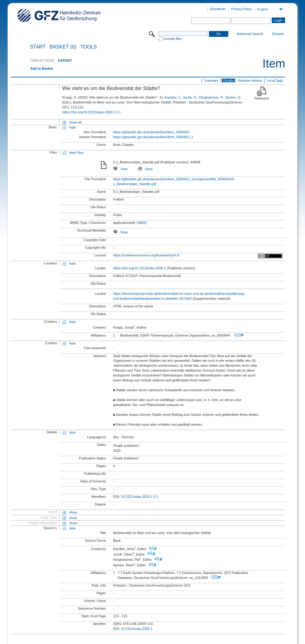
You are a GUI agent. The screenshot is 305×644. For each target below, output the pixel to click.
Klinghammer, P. (211, 97)
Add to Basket (41, 68)
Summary (211, 80)
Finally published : (127, 446)
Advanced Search (250, 34)
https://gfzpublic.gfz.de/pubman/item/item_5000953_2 (153, 137)
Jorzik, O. (190, 97)
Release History (250, 80)
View (120, 169)
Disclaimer (218, 9)
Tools (89, 47)
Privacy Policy (241, 9)
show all (75, 122)
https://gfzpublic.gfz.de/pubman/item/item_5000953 (151, 132)
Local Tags (275, 80)
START (38, 47)
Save (145, 169)
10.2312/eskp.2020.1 (137, 629)
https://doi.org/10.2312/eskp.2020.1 (139, 268)
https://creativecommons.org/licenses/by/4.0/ (146, 255)
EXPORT (65, 60)
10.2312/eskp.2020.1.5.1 (139, 497)
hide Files (77, 153)
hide (73, 127)
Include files (173, 39)
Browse (278, 34)
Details (228, 80)
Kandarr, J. (173, 97)
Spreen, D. (233, 97)
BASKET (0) (63, 47)
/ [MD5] (141, 223)
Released (261, 98)
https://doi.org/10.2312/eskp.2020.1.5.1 (91, 112)
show (73, 512)
